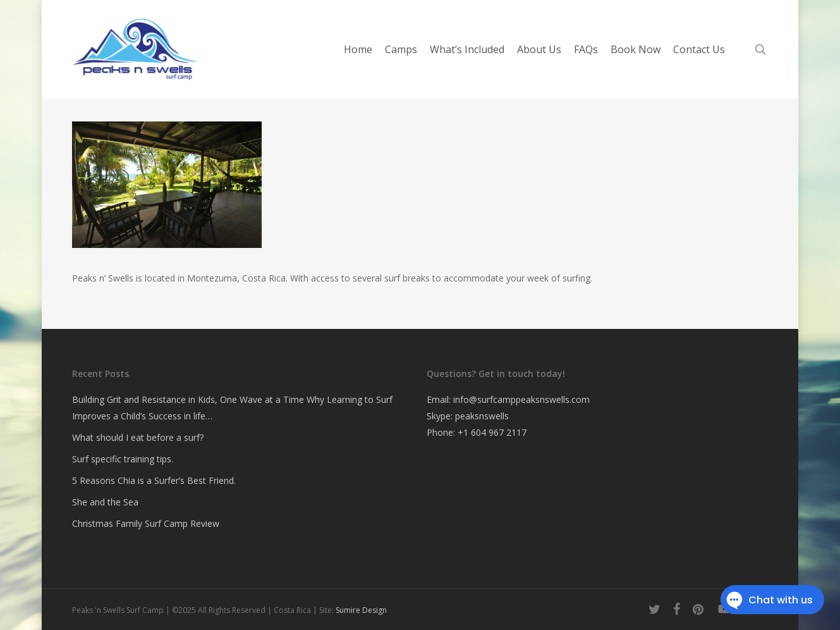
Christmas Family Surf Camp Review (146, 523)
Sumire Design (361, 610)
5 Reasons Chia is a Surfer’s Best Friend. (154, 480)
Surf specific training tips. (123, 459)
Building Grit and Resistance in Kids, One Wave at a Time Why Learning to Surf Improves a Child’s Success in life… (232, 408)
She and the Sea (105, 502)
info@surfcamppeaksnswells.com (521, 399)
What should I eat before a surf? (138, 437)
